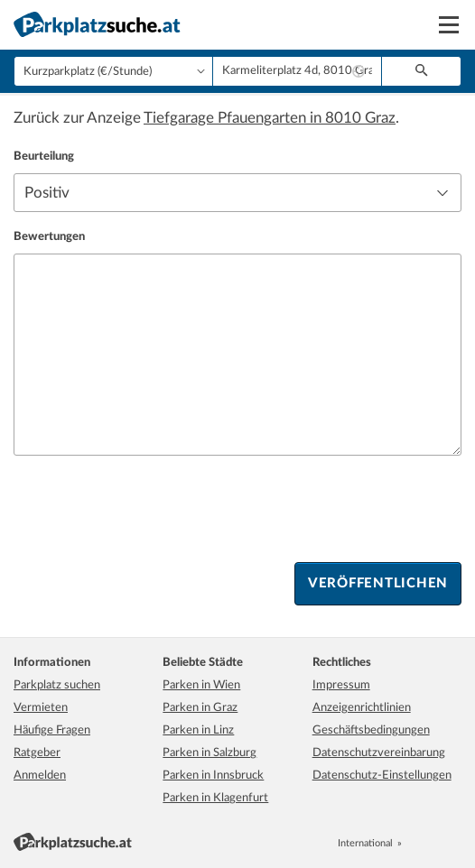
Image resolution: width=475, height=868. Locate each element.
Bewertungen (49, 237)
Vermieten (41, 708)
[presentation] (151, 509)
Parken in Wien (201, 685)
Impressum (341, 685)
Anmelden (40, 776)
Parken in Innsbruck (213, 776)
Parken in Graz (200, 708)
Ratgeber (37, 753)
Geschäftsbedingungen (371, 730)
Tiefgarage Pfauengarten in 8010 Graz (270, 118)
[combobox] (297, 71)
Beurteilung (44, 157)
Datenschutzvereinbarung (379, 753)
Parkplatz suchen (57, 685)
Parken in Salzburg (210, 753)
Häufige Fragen (52, 730)
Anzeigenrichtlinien (362, 708)
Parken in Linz (198, 730)
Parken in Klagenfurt (215, 798)
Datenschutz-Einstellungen (382, 776)
